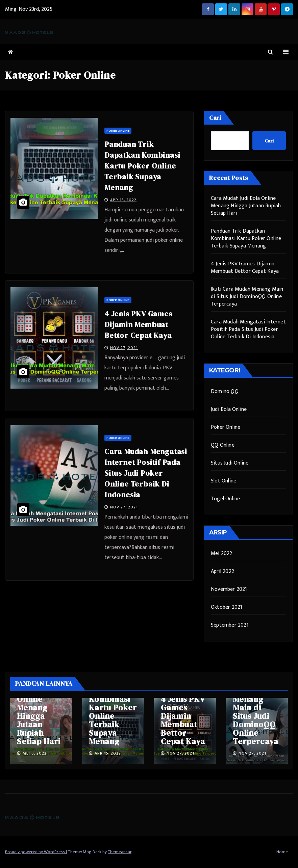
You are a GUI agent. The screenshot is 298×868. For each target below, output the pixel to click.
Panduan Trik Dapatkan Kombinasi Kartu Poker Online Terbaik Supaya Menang (142, 166)
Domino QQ (225, 391)
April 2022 (222, 571)
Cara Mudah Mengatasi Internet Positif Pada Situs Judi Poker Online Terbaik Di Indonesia (146, 473)
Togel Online (225, 499)
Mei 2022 (222, 554)
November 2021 (229, 589)
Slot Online (223, 481)
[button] (270, 52)
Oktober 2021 (227, 607)
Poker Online (118, 131)
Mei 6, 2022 (35, 753)
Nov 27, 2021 (124, 348)
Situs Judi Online (230, 463)
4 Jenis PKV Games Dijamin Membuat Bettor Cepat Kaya (138, 324)
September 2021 (230, 625)
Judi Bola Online (229, 409)
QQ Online (223, 445)
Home (282, 852)
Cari (215, 118)
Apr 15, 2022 (123, 200)
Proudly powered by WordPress (35, 852)
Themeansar (120, 852)
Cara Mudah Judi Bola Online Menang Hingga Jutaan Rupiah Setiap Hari (246, 206)
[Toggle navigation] (286, 52)
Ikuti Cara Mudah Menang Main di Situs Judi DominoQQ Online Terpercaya (247, 297)
